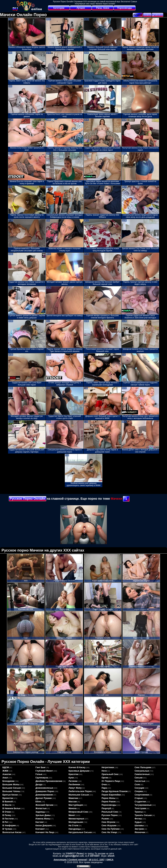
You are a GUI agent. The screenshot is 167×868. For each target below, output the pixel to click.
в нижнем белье (11, 808)
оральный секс (110, 774)
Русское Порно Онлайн (28, 499)
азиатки (7, 774)
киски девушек (44, 825)
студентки (140, 802)
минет (72, 815)
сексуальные (142, 771)
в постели (8, 819)
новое (147, 15)
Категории (59, 8)
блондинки (8, 781)
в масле (7, 805)
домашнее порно (45, 791)
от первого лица (111, 781)
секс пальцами (143, 767)
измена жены (43, 819)
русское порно (110, 815)
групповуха (42, 778)
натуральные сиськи (80, 832)
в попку (7, 815)
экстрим (139, 829)
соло (137, 784)
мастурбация (76, 805)
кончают (40, 829)
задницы (40, 812)
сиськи (139, 778)
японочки (140, 832)
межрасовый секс (78, 812)
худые (138, 822)
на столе (73, 825)
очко (104, 784)
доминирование (44, 795)
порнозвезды (109, 805)
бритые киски (10, 795)
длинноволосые (44, 788)
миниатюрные (76, 819)
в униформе (9, 825)
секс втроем (108, 822)
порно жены (108, 798)
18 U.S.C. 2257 (97, 860)
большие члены (11, 791)
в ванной (8, 802)
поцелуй (106, 808)
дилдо (39, 784)
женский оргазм (44, 805)
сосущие (139, 788)
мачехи (72, 808)
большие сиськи (12, 788)
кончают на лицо (45, 832)
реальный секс (110, 812)
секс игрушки (109, 825)
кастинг (40, 822)
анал (5, 778)
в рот (5, 822)
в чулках (7, 829)
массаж (73, 802)
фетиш (138, 819)
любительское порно (80, 791)
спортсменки (142, 795)
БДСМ (6, 767)
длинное (158, 15)
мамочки (73, 798)
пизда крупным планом (115, 791)
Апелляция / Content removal (70, 860)
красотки (73, 774)
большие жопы (11, 784)
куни (71, 778)
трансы (139, 812)
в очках (7, 812)
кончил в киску (77, 767)
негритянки (108, 767)
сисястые (140, 781)
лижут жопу (75, 788)
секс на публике (111, 829)
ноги (104, 771)
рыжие (105, 819)
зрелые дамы (43, 815)
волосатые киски (12, 832)
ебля (38, 802)
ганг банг (41, 767)
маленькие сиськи (79, 795)
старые (139, 798)
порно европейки (111, 795)
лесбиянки (74, 784)
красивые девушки (79, 771)
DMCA (110, 860)
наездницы (75, 829)
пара (104, 788)
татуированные (143, 805)
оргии (105, 778)
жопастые (41, 808)
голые (39, 774)
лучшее (138, 15)
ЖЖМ (5, 771)
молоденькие (76, 822)
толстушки (140, 808)
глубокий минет (44, 771)
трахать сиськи (143, 815)
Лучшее (81, 8)
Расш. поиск (103, 8)
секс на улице (109, 832)
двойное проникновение (49, 781)
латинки (73, 781)
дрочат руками (44, 798)
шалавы (139, 825)
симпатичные (142, 774)
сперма (139, 791)
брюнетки (8, 798)
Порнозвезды (125, 8)
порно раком (109, 802)
